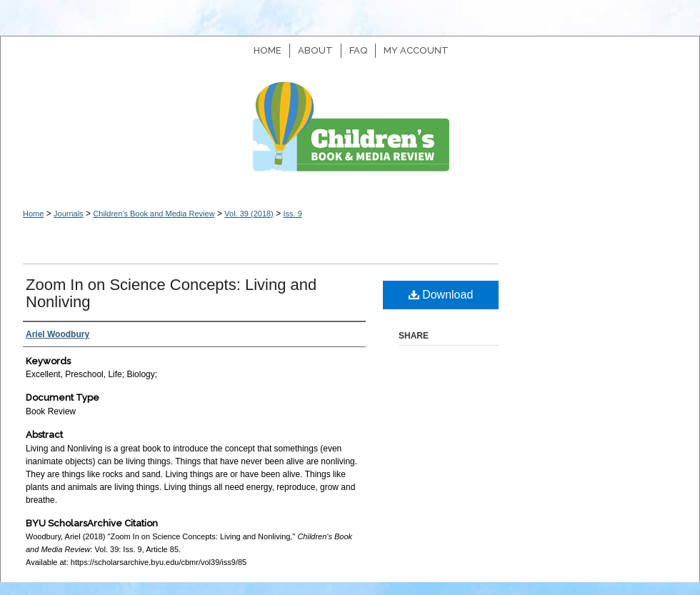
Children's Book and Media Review (350, 134)
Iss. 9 (292, 214)
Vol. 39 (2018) (249, 214)
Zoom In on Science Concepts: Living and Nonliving (171, 293)
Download (441, 295)
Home (33, 214)
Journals (69, 214)
